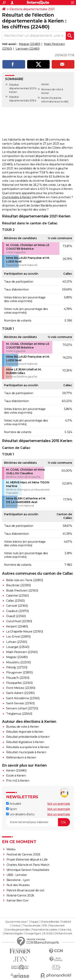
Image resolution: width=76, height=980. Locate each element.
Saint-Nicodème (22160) (23, 698)
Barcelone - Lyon (18, 880)
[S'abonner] (38, 822)
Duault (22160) (16, 616)
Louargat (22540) (18, 647)
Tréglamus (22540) (19, 714)
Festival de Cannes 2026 (23, 854)
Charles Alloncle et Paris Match (28, 865)
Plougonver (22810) (19, 672)
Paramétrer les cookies (45, 930)
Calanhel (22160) (17, 596)
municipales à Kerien (17, 197)
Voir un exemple (59, 804)
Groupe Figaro (33, 934)
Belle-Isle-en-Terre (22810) (25, 580)
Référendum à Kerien (21, 757)
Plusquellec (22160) (19, 683)
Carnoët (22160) (17, 606)
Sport (11, 809)
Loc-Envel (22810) (18, 637)
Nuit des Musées (18, 885)
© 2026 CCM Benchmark (58, 934)
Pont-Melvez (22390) (21, 688)
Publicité (66, 922)
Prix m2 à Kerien (18, 781)
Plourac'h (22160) (18, 678)
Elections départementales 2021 (32, 9)
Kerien (45, 98)
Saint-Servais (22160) (20, 703)
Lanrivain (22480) (28, 49)
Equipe (34, 922)
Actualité (14, 804)
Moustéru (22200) (18, 662)
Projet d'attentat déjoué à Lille (27, 860)
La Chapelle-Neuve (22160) (25, 631)
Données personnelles (17, 930)
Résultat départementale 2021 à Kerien (23, 88)
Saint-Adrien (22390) (20, 693)
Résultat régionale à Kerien (25, 732)
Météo (11, 849)
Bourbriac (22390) (18, 585)
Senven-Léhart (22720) (22, 708)
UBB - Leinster (17, 875)
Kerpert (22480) (17, 626)
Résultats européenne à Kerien (28, 747)
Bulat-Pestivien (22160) (22, 591)
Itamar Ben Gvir (18, 900)
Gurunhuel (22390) (19, 621)
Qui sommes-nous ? (17, 922)
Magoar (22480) (30, 44)
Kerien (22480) (16, 770)
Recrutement (57, 926)
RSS (45, 926)
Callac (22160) (15, 601)
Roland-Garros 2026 (20, 895)
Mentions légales (13, 934)
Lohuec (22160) (17, 642)
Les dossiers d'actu (20, 814)
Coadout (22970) (17, 611)
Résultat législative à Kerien (25, 742)
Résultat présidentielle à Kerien (28, 737)
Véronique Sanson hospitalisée (28, 870)
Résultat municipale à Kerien (26, 752)
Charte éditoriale (50, 922)
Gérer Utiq (65, 930)
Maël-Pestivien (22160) (22, 652)
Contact (16, 926)
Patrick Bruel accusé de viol (25, 890)
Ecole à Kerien (16, 776)
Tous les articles (32, 926)
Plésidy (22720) (17, 667)
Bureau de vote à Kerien (23, 727)
